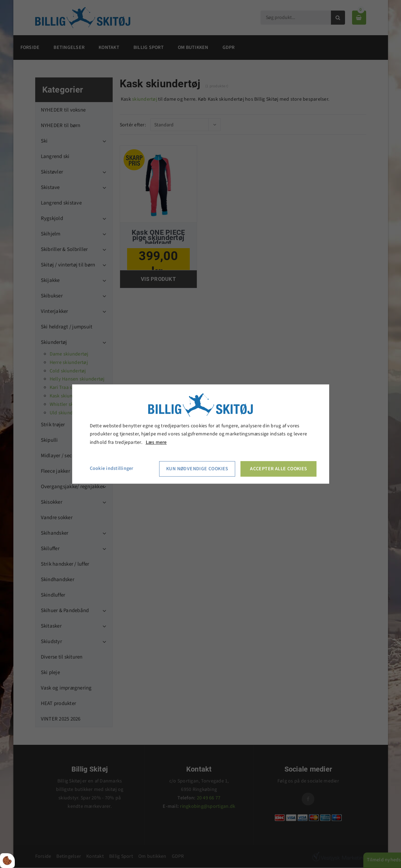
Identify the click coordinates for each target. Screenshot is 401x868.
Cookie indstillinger (112, 468)
